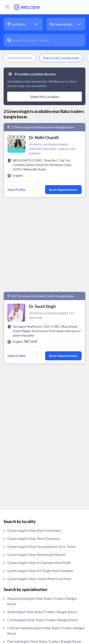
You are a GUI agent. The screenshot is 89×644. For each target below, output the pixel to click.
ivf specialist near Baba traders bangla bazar (43, 533)
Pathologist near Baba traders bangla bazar (42, 581)
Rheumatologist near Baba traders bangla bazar (45, 622)
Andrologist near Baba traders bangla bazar (42, 415)
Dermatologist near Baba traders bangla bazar (44, 444)
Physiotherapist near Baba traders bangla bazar (45, 589)
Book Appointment (63, 190)
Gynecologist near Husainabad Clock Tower (42, 350)
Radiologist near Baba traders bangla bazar (42, 613)
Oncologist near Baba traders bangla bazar (42, 557)
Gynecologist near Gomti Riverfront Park (39, 382)
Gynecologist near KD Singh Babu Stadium (40, 374)
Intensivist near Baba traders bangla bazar (41, 525)
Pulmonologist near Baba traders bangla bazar (44, 605)
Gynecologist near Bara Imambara (34, 334)
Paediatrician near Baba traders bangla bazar (43, 573)
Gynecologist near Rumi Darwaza (33, 342)
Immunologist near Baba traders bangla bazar (44, 517)
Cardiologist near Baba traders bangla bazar (43, 423)
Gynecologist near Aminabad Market (36, 358)
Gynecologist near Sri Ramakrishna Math (39, 366)
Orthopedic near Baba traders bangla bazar (42, 565)
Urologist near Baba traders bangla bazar (40, 630)
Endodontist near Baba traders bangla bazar (42, 461)
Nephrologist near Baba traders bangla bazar (43, 541)
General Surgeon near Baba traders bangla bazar (46, 509)
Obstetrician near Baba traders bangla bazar (43, 549)
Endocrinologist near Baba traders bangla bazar (45, 452)
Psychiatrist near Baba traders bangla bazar (42, 597)
